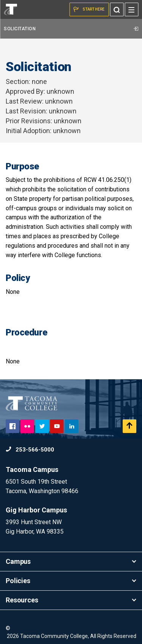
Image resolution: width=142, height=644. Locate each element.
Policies (71, 581)
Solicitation (71, 29)
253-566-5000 (30, 450)
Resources (71, 600)
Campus (71, 561)
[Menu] (131, 9)
